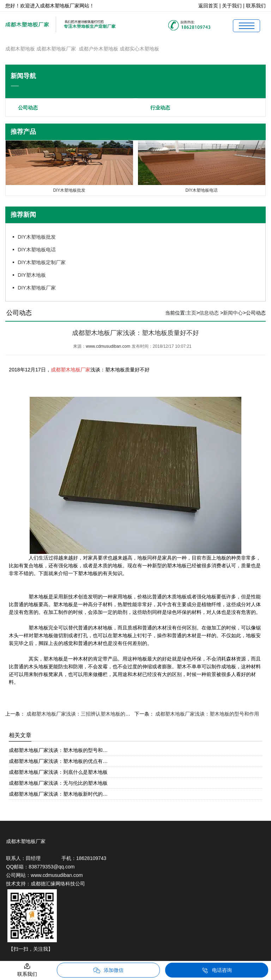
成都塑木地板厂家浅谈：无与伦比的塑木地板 (58, 783)
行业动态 (160, 108)
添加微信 (108, 970)
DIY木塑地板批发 (37, 237)
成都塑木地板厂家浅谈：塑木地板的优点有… (58, 761)
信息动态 (209, 313)
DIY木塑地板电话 (37, 250)
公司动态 (28, 108)
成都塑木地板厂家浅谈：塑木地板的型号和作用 (207, 714)
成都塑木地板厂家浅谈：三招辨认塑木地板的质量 (80, 714)
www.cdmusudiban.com (108, 346)
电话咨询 (217, 970)
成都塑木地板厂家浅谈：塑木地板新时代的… (58, 794)
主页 (191, 313)
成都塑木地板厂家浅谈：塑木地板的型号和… (58, 750)
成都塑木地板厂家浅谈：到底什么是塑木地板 (58, 772)
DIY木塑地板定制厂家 (41, 262)
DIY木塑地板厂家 (37, 288)
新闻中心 (233, 313)
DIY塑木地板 (32, 275)
